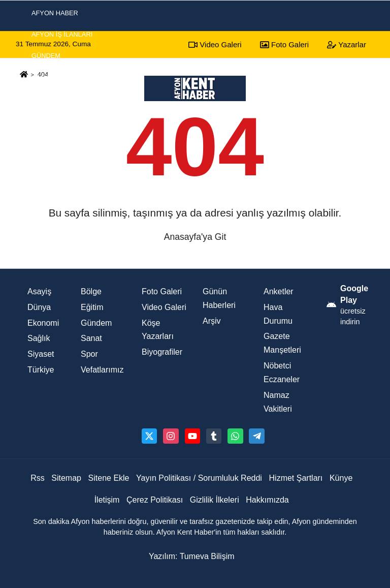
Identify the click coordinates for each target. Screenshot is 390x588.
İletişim (107, 500)
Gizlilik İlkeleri (215, 500)
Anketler (279, 291)
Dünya (39, 307)
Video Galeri (164, 307)
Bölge (91, 291)
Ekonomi (47, 142)
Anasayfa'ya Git (195, 237)
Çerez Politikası (155, 500)
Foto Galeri (162, 291)
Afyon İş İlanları (62, 34)
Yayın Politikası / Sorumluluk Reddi (199, 478)
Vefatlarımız (102, 370)
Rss (38, 478)
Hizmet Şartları (296, 478)
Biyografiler (162, 352)
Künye (341, 478)
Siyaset (45, 99)
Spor (41, 120)
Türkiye (41, 370)
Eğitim (92, 307)
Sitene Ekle (109, 478)
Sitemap (66, 478)
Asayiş (43, 78)
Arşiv (212, 321)
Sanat (91, 338)
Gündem (46, 56)
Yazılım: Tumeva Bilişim (192, 556)
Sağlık (39, 338)
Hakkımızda (267, 500)
